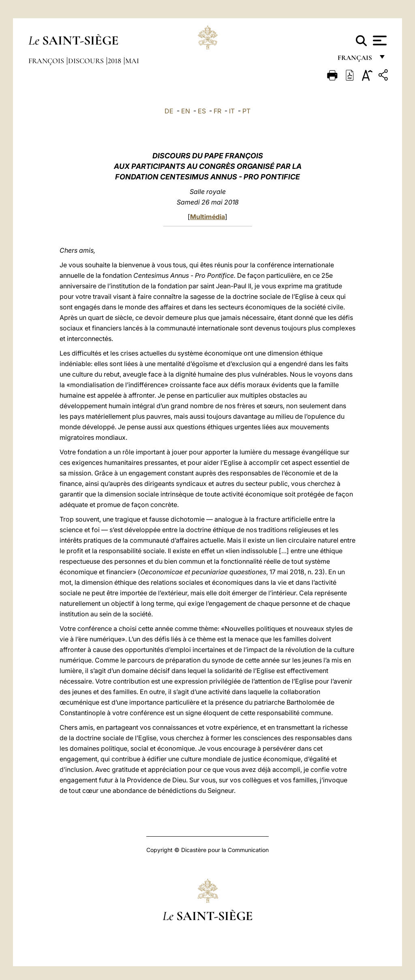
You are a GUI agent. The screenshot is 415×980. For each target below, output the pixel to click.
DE (169, 111)
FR (217, 111)
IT (232, 111)
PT (246, 111)
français (356, 60)
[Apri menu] (379, 40)
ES (202, 111)
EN (186, 111)
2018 (115, 61)
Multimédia (207, 217)
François (47, 61)
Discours (87, 61)
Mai (132, 61)
